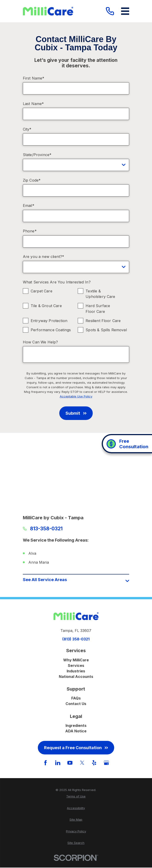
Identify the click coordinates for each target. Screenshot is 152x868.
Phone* (30, 231)
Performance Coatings (51, 330)
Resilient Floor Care (103, 321)
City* (27, 129)
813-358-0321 (46, 529)
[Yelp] (94, 763)
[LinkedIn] (58, 763)
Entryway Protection (49, 321)
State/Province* (37, 155)
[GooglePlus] (106, 763)
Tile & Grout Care (46, 306)
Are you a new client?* (44, 257)
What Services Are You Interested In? (57, 282)
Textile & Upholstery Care (100, 294)
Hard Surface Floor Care (98, 309)
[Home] (48, 11)
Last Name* (33, 104)
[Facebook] (45, 763)
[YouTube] (70, 763)
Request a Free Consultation (76, 748)
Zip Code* (32, 180)
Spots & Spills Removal (106, 330)
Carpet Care (42, 291)
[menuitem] (76, 797)
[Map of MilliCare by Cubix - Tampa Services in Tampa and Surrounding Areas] (76, 475)
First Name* (34, 78)
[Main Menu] (125, 11)
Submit (76, 413)
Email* (29, 206)
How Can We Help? (40, 342)
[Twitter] (82, 763)
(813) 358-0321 (76, 640)
